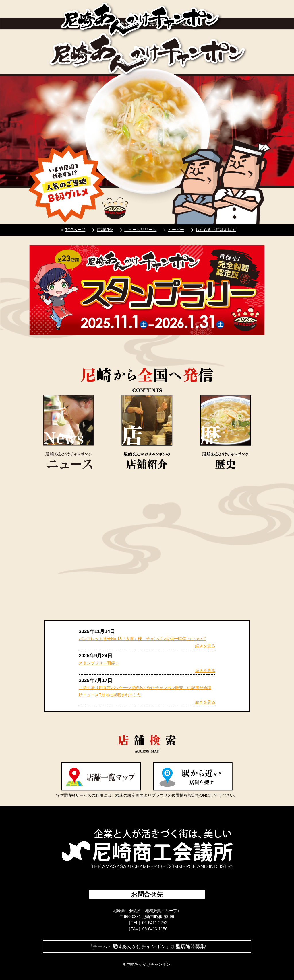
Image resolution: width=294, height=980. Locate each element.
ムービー (173, 230)
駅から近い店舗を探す (212, 230)
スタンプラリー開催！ (99, 663)
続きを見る (205, 646)
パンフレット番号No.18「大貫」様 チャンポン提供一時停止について (142, 639)
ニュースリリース (137, 230)
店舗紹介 (101, 230)
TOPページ (72, 230)
